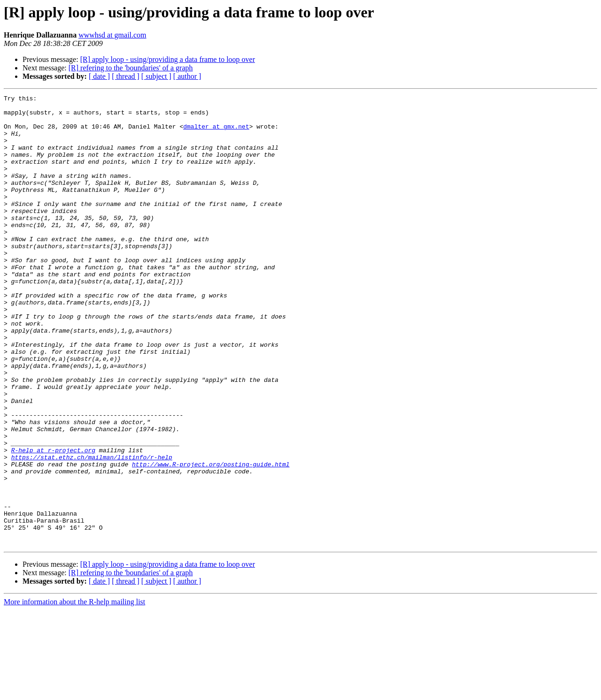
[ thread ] (126, 76)
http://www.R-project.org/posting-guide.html (211, 539)
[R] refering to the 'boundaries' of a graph (131, 68)
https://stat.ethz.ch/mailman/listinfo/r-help (92, 530)
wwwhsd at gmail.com (112, 35)
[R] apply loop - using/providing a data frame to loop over (168, 59)
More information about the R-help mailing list (74, 692)
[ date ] (99, 76)
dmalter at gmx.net (216, 133)
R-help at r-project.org (53, 522)
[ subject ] (156, 76)
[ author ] (187, 76)
